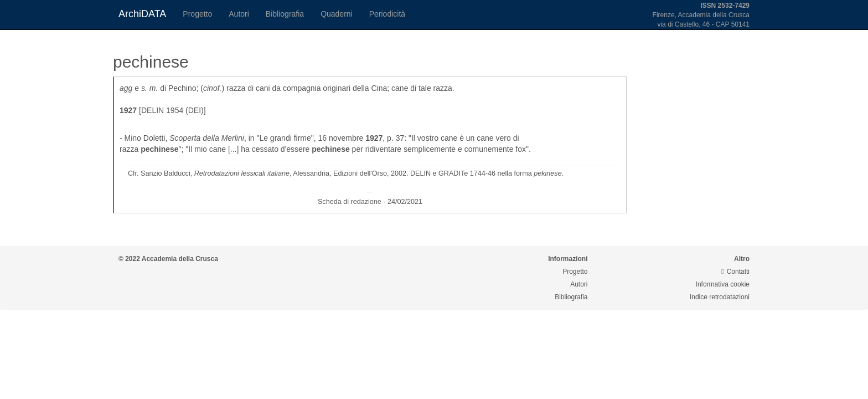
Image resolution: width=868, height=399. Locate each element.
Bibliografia (285, 14)
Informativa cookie (723, 284)
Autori (239, 14)
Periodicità (387, 14)
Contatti (735, 272)
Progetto (197, 14)
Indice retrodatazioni (720, 297)
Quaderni (337, 14)
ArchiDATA (142, 14)
